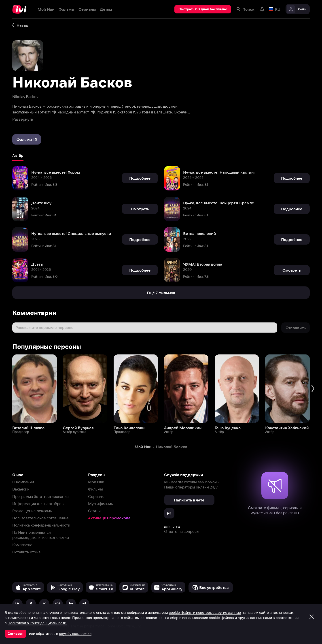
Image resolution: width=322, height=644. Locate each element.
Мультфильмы (101, 504)
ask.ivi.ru (172, 527)
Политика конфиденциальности (41, 525)
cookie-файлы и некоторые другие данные (205, 612)
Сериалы (96, 496)
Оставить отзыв (26, 552)
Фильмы (95, 489)
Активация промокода (109, 518)
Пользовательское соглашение (40, 518)
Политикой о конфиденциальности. (37, 623)
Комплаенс (22, 545)
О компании (23, 482)
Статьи (94, 511)
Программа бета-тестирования (40, 496)
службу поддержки (75, 633)
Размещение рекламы (32, 511)
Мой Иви (96, 482)
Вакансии (21, 489)
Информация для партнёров (38, 504)
